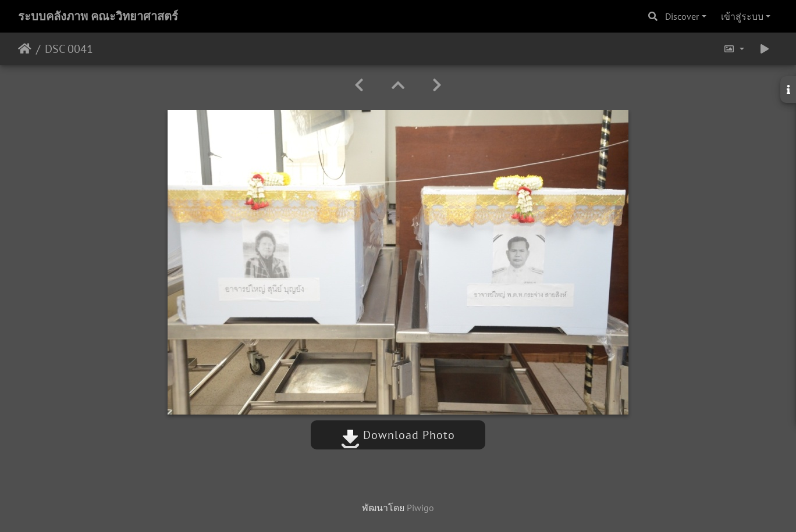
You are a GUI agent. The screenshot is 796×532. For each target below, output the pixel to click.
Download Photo (398, 435)
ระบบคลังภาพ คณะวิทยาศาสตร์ (98, 16)
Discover (682, 16)
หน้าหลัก (25, 49)
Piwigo (420, 508)
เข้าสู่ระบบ (742, 16)
